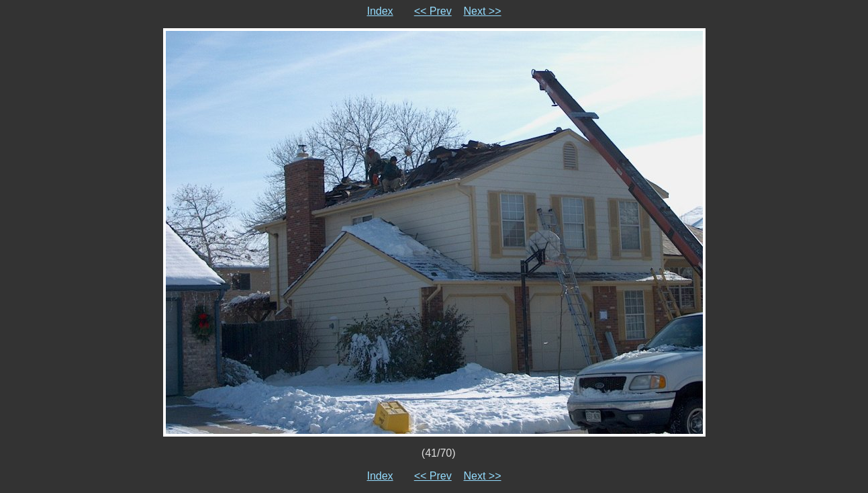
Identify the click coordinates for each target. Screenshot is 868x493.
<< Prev (433, 11)
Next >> (483, 11)
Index (380, 11)
